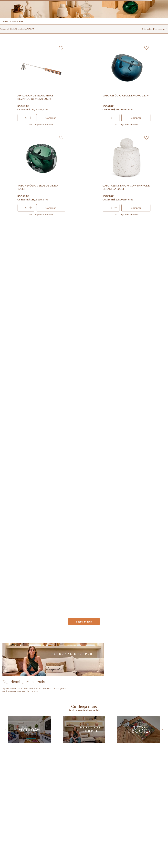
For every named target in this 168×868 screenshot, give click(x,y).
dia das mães (18, 21)
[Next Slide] (163, 730)
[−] (21, 118)
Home (6, 21)
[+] (31, 118)
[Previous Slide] (5, 730)
